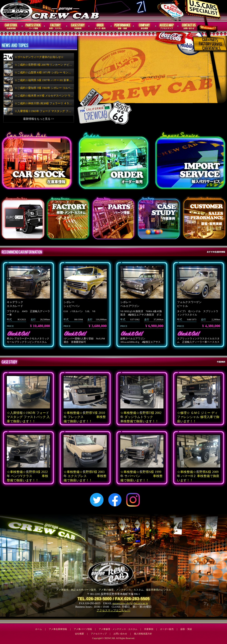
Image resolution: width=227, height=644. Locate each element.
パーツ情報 (33, 26)
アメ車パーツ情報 (83, 629)
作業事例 (78, 26)
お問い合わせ (189, 26)
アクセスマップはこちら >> (114, 610)
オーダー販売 (100, 26)
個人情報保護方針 (143, 634)
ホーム (39, 629)
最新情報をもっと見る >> (39, 119)
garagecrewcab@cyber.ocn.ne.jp (130, 603)
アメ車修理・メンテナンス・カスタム (118, 629)
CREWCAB (17, 11)
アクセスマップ (167, 26)
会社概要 (145, 26)
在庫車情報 (11, 26)
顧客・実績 (122, 26)
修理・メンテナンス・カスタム (56, 26)
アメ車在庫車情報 (58, 629)
